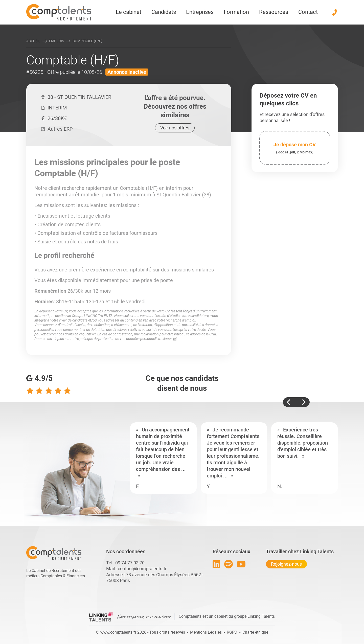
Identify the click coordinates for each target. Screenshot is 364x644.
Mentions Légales (206, 632)
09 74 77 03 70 (130, 563)
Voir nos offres (175, 128)
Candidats (164, 12)
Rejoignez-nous (286, 564)
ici (94, 334)
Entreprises (200, 12)
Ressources (274, 12)
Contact (308, 12)
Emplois (56, 41)
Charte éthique (255, 632)
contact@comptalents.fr (142, 569)
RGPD (232, 632)
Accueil (33, 41)
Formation (236, 12)
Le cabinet (129, 12)
